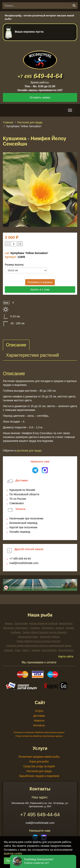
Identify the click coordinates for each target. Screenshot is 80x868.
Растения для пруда (30, 122)
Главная (8, 122)
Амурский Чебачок (50, 637)
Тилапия (36, 650)
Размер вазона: (14, 265)
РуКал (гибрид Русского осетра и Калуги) (39, 641)
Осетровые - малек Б (53, 628)
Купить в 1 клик (40, 290)
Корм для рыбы (39, 761)
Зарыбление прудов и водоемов (39, 776)
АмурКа (70, 628)
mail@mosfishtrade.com (24, 563)
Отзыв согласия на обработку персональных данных (39, 736)
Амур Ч (26, 650)
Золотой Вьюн (66, 650)
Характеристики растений (32, 355)
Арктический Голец (28, 637)
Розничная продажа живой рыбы (39, 757)
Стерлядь (35, 628)
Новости (39, 721)
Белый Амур (66, 623)
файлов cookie (13, 854)
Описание (16, 345)
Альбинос (16, 632)
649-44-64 (40, 76)
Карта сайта (66, 656)
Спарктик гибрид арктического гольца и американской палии (39, 646)
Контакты (39, 725)
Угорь (18, 650)
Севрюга (8, 650)
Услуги (39, 711)
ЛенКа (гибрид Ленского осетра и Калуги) (45, 632)
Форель (9, 623)
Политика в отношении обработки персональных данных (39, 732)
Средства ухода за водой (39, 766)
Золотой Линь (49, 650)
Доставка (39, 716)
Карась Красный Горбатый (44, 623)
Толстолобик (21, 623)
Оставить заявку (40, 97)
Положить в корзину (40, 282)
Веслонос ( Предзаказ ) (16, 628)
